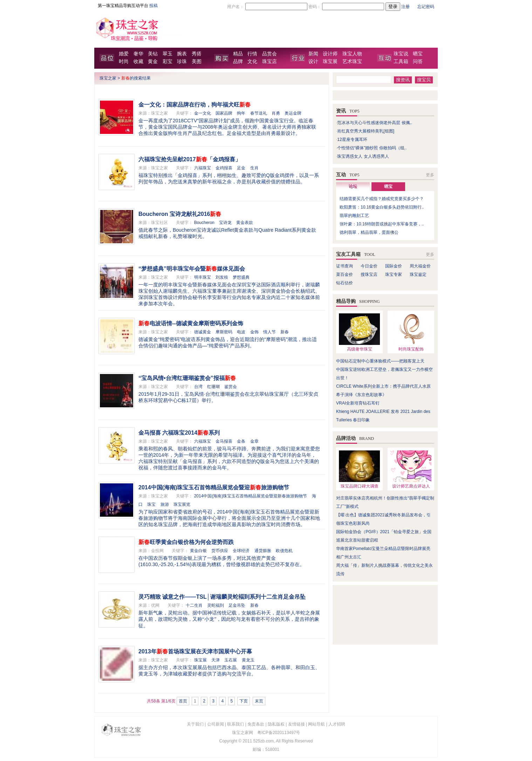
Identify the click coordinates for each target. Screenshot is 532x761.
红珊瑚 (213, 387)
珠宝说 (401, 54)
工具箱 (401, 62)
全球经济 (241, 551)
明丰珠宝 (203, 277)
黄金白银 (198, 551)
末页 (259, 701)
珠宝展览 (182, 504)
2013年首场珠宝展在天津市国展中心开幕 (195, 651)
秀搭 (197, 54)
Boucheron (204, 223)
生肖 (254, 168)
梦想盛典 (241, 277)
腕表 (182, 54)
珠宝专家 (394, 274)
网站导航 (316, 724)
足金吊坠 (237, 605)
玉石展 (231, 660)
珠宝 (151, 504)
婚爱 (124, 54)
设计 (313, 62)
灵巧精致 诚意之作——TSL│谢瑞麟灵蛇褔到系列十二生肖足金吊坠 (222, 597)
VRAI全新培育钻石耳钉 (358, 403)
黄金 (153, 62)
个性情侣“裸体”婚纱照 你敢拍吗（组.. (372, 148)
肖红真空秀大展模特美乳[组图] (366, 131)
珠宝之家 (108, 78)
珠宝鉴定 (418, 274)
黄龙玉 (248, 660)
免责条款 (256, 724)
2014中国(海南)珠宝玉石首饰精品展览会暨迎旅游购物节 (214, 487)
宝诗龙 (225, 223)
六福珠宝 (203, 168)
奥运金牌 (293, 113)
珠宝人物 (352, 54)
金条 (241, 441)
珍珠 (182, 62)
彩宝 (168, 62)
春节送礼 (259, 113)
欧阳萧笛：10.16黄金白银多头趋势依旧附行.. (382, 207)
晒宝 (418, 54)
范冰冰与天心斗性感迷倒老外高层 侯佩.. (375, 123)
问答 (418, 62)
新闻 (313, 54)
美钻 (153, 54)
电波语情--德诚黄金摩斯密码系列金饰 (191, 323)
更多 (430, 175)
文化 (252, 62)
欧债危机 (284, 551)
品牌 (238, 62)
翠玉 (168, 54)
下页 (244, 701)
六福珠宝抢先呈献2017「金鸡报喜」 (190, 159)
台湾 (198, 387)
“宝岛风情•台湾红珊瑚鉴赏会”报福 (187, 378)
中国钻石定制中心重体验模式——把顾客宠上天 (380, 361)
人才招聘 (337, 724)
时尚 (124, 62)
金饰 (254, 332)
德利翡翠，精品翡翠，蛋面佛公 (369, 232)
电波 (241, 332)
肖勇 (276, 113)
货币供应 (220, 551)
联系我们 (236, 724)
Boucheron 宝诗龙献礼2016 (180, 214)
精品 (238, 54)
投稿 (154, 6)
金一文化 (203, 113)
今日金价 (369, 266)
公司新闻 (216, 724)
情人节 (270, 332)
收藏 (138, 62)
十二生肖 (194, 605)
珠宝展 (330, 62)
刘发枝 (222, 277)
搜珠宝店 (369, 274)
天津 (216, 660)
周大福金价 (420, 266)
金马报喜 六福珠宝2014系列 (179, 433)
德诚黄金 (203, 332)
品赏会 (270, 54)
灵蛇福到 (216, 605)
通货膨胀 (263, 551)
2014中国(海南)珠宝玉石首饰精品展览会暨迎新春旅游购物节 (251, 496)
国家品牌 (224, 113)
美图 (197, 62)
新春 (285, 332)
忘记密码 (426, 7)
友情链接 (296, 724)
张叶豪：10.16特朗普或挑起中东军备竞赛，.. (382, 224)
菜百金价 (345, 274)
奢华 (138, 54)
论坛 (353, 186)
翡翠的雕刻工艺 (354, 216)
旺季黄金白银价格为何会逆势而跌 (186, 542)
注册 (405, 7)
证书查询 (345, 266)
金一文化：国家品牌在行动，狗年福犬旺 (195, 105)
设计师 (330, 54)
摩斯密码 (224, 332)
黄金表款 (245, 223)
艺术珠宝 (352, 62)
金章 (254, 441)
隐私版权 (276, 724)
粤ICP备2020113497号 (279, 733)
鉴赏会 (231, 387)
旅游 (165, 504)
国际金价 (394, 266)
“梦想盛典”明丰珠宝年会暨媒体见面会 (192, 269)
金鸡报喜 (224, 168)
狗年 (241, 113)
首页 (183, 701)
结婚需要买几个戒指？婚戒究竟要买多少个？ (382, 199)
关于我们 (195, 724)
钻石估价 (345, 283)
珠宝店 (270, 62)
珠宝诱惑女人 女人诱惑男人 (363, 156)
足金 (241, 168)
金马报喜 (224, 441)
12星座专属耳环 (352, 140)
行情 (252, 54)
